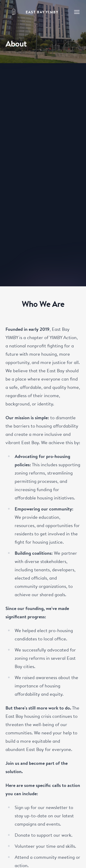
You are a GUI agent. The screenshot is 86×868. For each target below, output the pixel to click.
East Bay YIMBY (42, 12)
